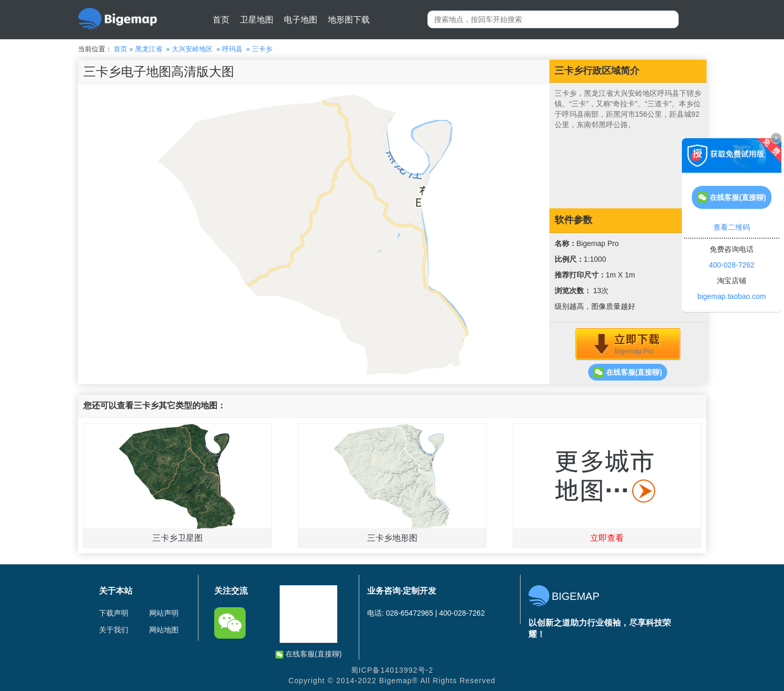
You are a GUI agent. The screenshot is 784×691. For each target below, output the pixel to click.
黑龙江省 (149, 49)
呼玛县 (232, 49)
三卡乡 (262, 49)
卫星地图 (257, 20)
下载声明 (114, 613)
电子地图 (301, 20)
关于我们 (114, 630)
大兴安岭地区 (192, 49)
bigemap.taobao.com (732, 296)
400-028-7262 (731, 265)
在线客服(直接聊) (628, 372)
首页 (221, 20)
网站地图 (164, 630)
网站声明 (164, 613)
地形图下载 (349, 20)
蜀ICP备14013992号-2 (392, 670)
